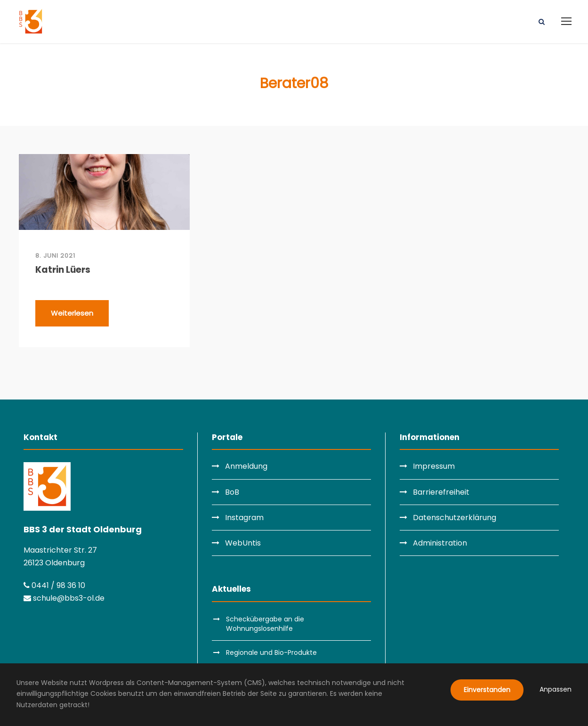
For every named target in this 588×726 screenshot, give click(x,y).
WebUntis (243, 543)
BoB (232, 492)
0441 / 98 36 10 (54, 585)
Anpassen (556, 689)
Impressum (434, 466)
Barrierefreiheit (441, 492)
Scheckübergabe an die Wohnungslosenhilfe (265, 624)
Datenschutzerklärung (455, 518)
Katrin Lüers (63, 270)
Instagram (244, 518)
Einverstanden (487, 690)
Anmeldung (246, 466)
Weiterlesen (72, 313)
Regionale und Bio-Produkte (271, 653)
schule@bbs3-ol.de (64, 598)
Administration (440, 543)
